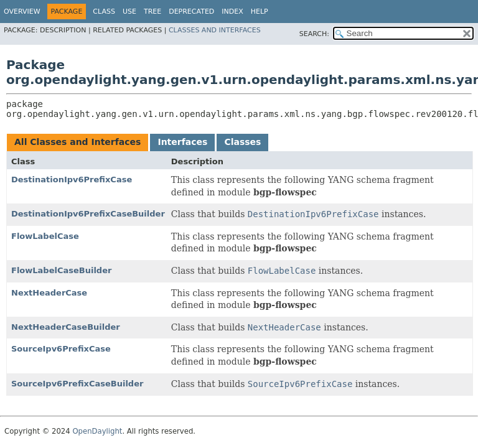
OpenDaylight (97, 431)
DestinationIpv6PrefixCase (72, 180)
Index (232, 12)
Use (129, 12)
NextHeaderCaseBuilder (66, 327)
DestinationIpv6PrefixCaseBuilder (88, 214)
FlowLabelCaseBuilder (61, 270)
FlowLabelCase (45, 236)
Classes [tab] (242, 142)
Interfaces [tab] (182, 142)
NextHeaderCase (49, 293)
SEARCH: (314, 34)
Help (260, 12)
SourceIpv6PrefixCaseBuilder (77, 384)
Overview (22, 12)
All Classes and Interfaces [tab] (77, 142)
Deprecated (191, 12)
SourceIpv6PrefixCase (61, 349)
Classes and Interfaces (215, 30)
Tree (152, 12)
